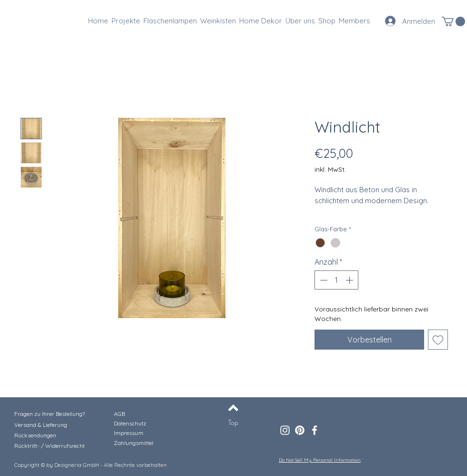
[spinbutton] (336, 280)
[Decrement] (323, 280)
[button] (453, 21)
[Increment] (350, 280)
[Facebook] (315, 430)
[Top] (233, 423)
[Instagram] (285, 430)
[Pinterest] (300, 430)
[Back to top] (233, 408)
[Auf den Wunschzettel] (438, 340)
